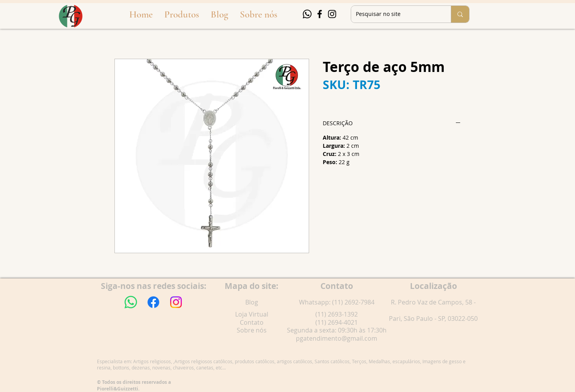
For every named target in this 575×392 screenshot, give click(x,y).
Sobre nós (252, 330)
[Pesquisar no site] (395, 14)
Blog (252, 302)
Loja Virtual (252, 314)
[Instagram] (332, 14)
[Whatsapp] (307, 14)
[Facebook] (320, 14)
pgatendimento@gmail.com (337, 338)
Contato (252, 322)
